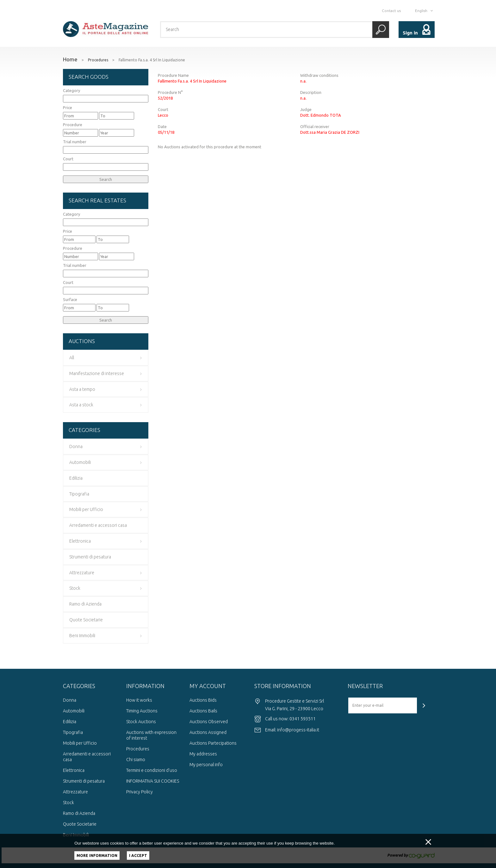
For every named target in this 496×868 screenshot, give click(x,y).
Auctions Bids (203, 700)
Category (71, 90)
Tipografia (73, 732)
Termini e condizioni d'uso (152, 770)
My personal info (206, 765)
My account (208, 686)
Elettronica (74, 770)
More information (97, 856)
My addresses (203, 754)
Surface (70, 299)
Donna (70, 700)
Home (70, 59)
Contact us (391, 11)
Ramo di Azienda (79, 813)
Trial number (75, 142)
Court (68, 159)
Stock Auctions (141, 722)
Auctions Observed (209, 722)
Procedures (98, 60)
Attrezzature (75, 792)
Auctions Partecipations (213, 743)
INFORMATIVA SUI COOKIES (153, 781)
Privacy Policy (139, 792)
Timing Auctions (142, 711)
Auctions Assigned (208, 732)
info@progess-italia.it (298, 730)
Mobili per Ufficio (80, 743)
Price (68, 108)
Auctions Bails (203, 711)
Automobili (74, 711)
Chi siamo (136, 760)
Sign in (410, 33)
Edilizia (70, 722)
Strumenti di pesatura (84, 781)
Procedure (73, 125)
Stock (68, 803)
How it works (139, 700)
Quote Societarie (80, 824)
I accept (138, 856)
